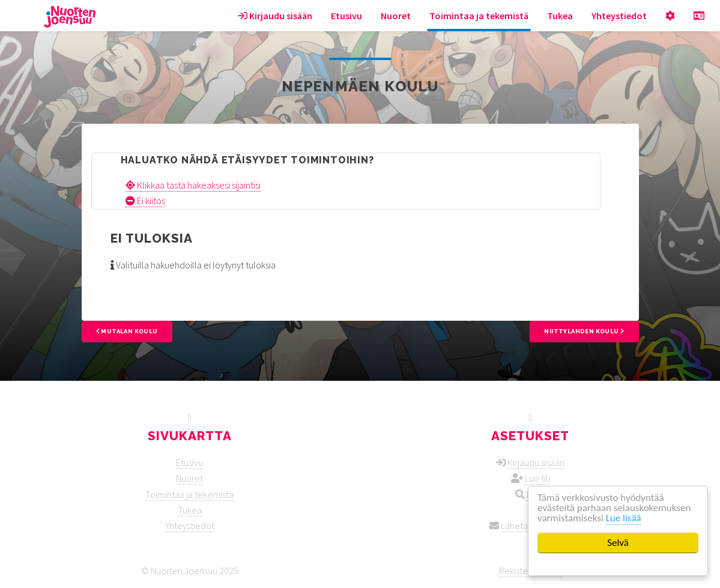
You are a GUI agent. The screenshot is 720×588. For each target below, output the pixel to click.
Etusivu (346, 16)
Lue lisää (624, 518)
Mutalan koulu (127, 331)
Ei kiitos (145, 201)
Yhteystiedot (619, 16)
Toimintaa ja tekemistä (479, 16)
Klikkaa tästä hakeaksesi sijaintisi (193, 185)
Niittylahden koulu (584, 331)
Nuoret (396, 16)
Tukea (560, 16)
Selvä (618, 543)
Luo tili (537, 478)
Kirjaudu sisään (275, 16)
